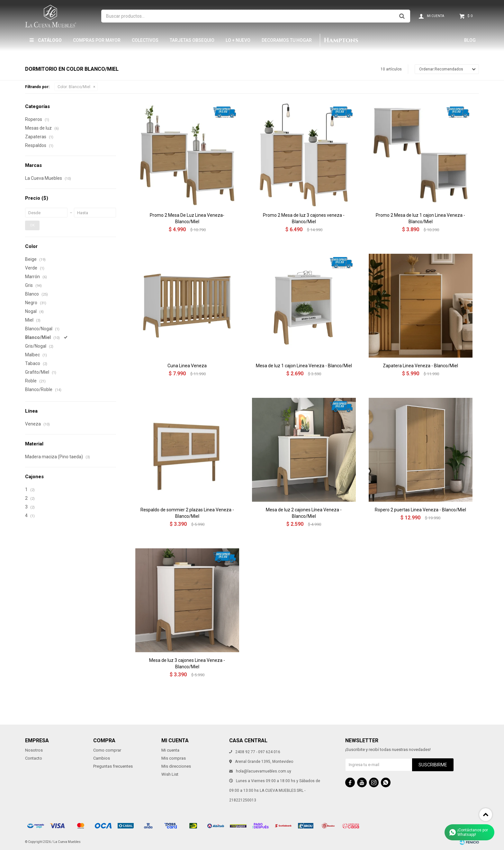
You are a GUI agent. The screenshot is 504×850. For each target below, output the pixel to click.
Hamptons (341, 40)
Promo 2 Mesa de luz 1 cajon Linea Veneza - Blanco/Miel (420, 218)
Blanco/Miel (74, 87)
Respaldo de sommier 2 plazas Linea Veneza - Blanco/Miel (187, 513)
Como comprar (107, 750)
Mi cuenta (170, 750)
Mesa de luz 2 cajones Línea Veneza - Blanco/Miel (304, 513)
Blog (470, 40)
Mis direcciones (176, 766)
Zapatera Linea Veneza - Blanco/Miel (420, 366)
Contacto (34, 758)
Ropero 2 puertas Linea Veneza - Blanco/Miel (420, 510)
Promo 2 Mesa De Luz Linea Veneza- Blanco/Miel (187, 218)
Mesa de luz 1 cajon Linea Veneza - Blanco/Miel (304, 366)
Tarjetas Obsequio (192, 40)
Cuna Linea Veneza (187, 366)
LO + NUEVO (238, 40)
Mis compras (174, 758)
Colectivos (145, 40)
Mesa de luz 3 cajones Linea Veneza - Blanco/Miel (187, 663)
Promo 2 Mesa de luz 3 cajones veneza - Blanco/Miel (304, 218)
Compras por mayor (97, 40)
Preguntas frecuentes (113, 766)
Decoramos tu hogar (287, 40)
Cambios (102, 758)
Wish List (170, 774)
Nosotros (34, 750)
